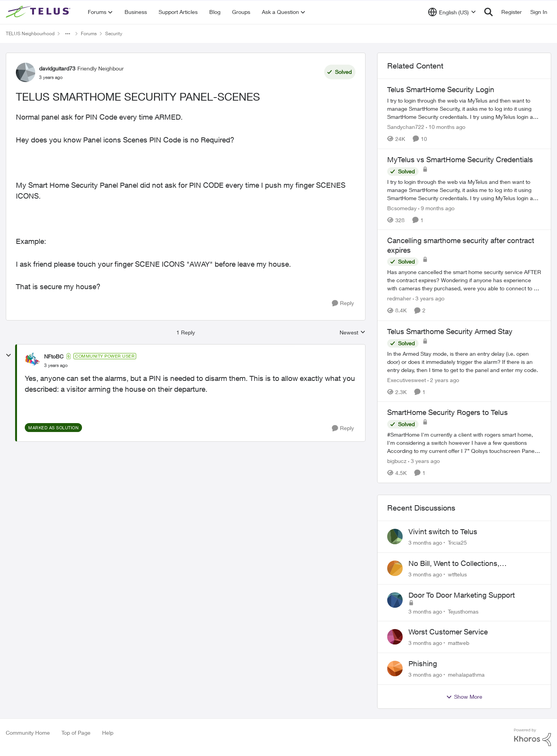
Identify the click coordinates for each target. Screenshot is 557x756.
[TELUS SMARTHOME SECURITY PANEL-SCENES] (56, 365)
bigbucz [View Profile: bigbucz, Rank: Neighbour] (397, 461)
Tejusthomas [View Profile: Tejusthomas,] (463, 611)
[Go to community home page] (39, 12)
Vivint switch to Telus (443, 531)
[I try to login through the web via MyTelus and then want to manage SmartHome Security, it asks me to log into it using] (464, 109)
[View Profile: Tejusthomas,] (395, 600)
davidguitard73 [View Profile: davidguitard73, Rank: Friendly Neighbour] (57, 68)
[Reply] (343, 303)
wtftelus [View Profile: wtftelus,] (457, 574)
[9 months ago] (436, 208)
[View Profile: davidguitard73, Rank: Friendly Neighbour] (26, 72)
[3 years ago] (429, 299)
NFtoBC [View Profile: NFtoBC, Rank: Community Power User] (54, 356)
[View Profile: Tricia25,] (395, 537)
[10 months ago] (446, 127)
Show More (464, 697)
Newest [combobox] (353, 333)
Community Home (28, 733)
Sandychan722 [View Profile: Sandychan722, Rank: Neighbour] (406, 127)
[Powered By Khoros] (533, 737)
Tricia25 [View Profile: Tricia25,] (457, 543)
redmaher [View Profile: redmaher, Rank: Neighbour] (399, 299)
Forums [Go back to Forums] (89, 33)
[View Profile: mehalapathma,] (395, 669)
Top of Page (76, 733)
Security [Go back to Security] (114, 33)
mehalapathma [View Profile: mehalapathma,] (466, 675)
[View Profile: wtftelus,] (395, 568)
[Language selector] (452, 12)
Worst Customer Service (448, 632)
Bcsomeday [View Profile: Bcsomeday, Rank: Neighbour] (402, 208)
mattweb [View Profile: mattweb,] (459, 643)
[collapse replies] (9, 355)
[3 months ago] (425, 543)
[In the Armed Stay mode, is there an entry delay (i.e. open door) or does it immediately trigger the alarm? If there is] (464, 361)
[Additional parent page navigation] (68, 34)
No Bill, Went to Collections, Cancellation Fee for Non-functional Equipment (467, 564)
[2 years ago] (443, 380)
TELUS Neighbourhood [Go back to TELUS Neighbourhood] (30, 33)
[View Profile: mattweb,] (395, 637)
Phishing (423, 663)
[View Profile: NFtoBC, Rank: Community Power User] (32, 360)
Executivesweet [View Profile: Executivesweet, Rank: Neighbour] (407, 380)
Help (108, 733)
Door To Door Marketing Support (462, 595)
